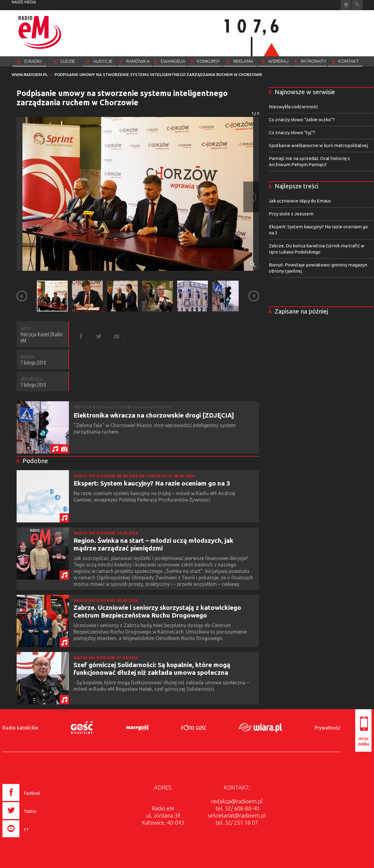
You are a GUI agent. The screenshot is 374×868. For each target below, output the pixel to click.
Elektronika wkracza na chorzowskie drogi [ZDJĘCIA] (154, 415)
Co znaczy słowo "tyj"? (292, 132)
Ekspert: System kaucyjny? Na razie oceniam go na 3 (152, 483)
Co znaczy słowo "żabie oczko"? (302, 120)
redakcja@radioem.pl (237, 801)
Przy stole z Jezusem (291, 214)
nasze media (24, 2)
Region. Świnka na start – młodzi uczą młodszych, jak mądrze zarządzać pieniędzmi (153, 544)
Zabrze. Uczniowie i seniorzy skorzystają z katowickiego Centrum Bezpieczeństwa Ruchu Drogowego (157, 611)
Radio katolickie (20, 728)
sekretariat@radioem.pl (237, 815)
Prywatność (327, 728)
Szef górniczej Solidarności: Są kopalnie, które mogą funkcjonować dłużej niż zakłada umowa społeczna (152, 668)
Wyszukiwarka (357, 5)
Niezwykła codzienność (293, 107)
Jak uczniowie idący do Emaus (300, 201)
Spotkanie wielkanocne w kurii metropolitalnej (318, 145)
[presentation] (34, 838)
